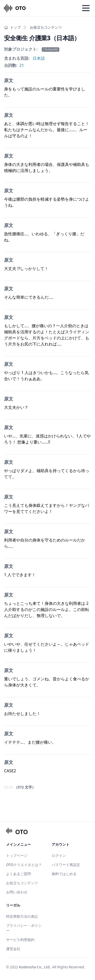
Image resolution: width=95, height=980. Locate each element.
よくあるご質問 (18, 874)
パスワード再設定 (66, 865)
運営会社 (13, 949)
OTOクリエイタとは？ (24, 865)
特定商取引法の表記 (22, 916)
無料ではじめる (64, 874)
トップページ (17, 856)
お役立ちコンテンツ (46, 27)
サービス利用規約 (20, 940)
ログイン (59, 856)
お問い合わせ (17, 892)
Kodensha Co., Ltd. (35, 967)
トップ (12, 27)
